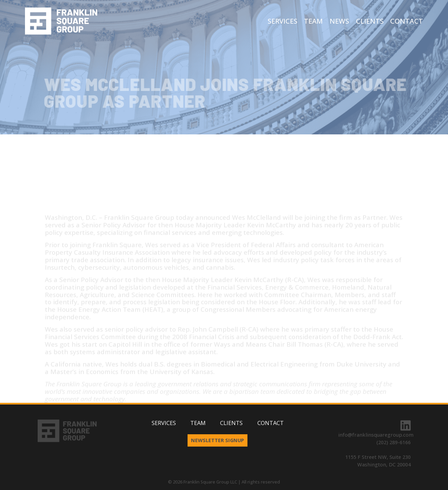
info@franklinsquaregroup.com (376, 435)
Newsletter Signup (217, 440)
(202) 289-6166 (394, 442)
